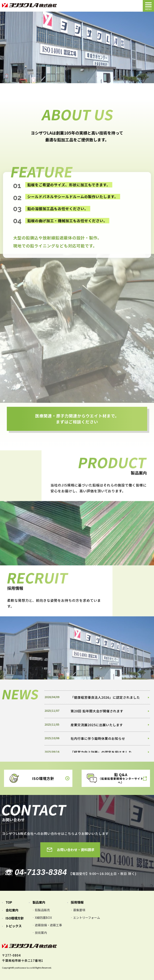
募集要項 (79, 910)
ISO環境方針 (15, 918)
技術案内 (41, 933)
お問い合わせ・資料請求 (76, 849)
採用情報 (77, 902)
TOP (9, 902)
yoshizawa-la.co (23, 968)
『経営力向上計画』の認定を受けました (101, 752)
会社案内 (12, 910)
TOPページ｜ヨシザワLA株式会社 (29, 5)
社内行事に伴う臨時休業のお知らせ (98, 738)
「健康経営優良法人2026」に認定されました (105, 697)
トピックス (14, 926)
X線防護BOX (43, 918)
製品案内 (39, 902)
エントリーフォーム (87, 918)
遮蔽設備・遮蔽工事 (48, 925)
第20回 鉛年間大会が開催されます (97, 711)
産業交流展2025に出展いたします (97, 725)
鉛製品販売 (42, 910)
